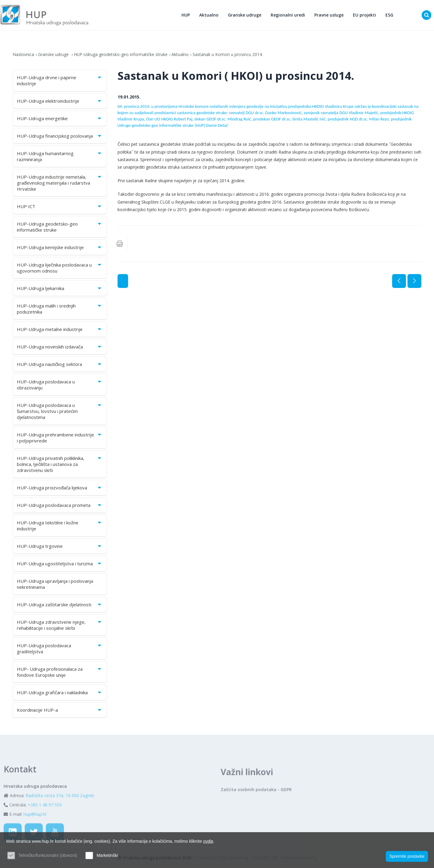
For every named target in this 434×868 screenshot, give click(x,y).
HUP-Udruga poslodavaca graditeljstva (60, 649)
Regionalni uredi (288, 15)
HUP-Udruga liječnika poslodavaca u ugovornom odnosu (60, 268)
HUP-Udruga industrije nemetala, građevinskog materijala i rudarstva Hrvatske (60, 183)
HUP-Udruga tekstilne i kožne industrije (60, 526)
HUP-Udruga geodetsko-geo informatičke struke (121, 55)
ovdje (208, 841)
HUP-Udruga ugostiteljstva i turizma (60, 564)
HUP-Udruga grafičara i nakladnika (60, 693)
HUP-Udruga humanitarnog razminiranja (60, 157)
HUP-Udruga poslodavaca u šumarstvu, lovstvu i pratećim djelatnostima (60, 412)
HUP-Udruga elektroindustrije (60, 101)
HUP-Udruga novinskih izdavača (60, 347)
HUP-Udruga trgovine (60, 547)
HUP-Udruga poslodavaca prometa (60, 506)
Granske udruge (245, 15)
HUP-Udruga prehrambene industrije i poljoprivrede (60, 438)
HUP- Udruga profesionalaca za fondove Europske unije (60, 673)
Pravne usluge (329, 15)
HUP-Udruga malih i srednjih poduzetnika (60, 309)
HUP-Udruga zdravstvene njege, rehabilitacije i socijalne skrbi (60, 626)
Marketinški (107, 855)
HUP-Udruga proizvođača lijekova (60, 488)
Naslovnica (23, 55)
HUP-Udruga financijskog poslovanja (60, 136)
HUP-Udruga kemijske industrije (60, 248)
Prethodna (399, 282)
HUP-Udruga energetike (60, 119)
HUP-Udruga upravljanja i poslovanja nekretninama (55, 585)
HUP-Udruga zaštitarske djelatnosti (60, 605)
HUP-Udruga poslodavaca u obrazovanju (60, 385)
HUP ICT (60, 207)
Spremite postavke (407, 856)
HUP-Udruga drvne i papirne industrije (60, 81)
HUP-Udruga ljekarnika (60, 289)
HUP (186, 15)
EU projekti (365, 15)
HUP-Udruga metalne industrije (60, 330)
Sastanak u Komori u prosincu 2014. (228, 55)
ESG (390, 15)
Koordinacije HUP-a (60, 710)
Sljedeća (414, 282)
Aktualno (209, 15)
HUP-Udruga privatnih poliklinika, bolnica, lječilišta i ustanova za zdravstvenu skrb (60, 465)
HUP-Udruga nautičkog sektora (60, 365)
